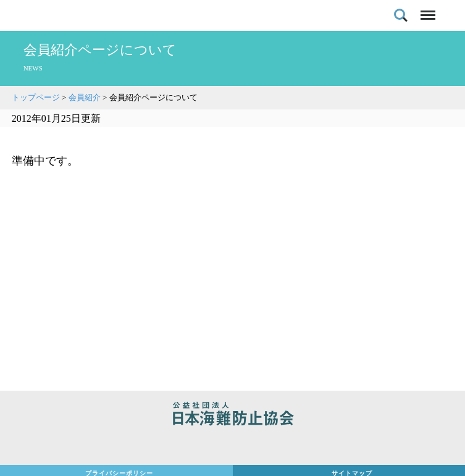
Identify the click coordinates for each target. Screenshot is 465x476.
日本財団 (232, 446)
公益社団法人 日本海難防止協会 (232, 415)
